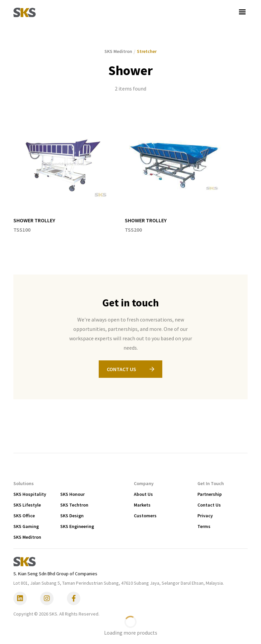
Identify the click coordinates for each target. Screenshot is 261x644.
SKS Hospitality (30, 494)
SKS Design (72, 516)
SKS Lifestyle (27, 505)
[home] (25, 12)
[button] (242, 12)
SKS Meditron (27, 537)
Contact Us (209, 505)
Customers (145, 516)
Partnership (210, 494)
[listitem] (62, 174)
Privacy (205, 516)
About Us (143, 494)
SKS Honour (72, 494)
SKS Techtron (74, 505)
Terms (204, 526)
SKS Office (24, 516)
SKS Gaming (26, 526)
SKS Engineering (77, 526)
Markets (142, 505)
